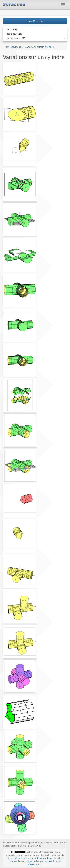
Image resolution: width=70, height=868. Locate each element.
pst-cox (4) (12, 29)
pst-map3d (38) (14, 34)
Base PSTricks (35, 21)
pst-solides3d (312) (16, 38)
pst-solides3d (14, 47)
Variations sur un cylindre (39, 47)
